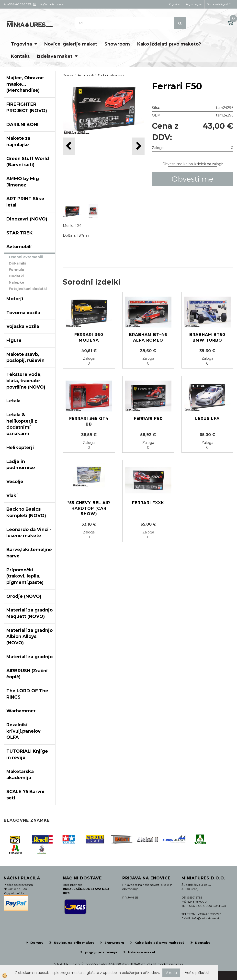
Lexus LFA (207, 419)
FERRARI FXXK (148, 503)
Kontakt (20, 56)
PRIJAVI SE (130, 897)
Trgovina (22, 44)
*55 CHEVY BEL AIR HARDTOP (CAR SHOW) (89, 508)
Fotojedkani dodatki (28, 289)
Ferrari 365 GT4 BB (89, 421)
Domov (68, 75)
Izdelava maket (55, 56)
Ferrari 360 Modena (89, 337)
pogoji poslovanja (101, 952)
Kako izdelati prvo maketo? (169, 44)
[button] (138, 146)
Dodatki (16, 276)
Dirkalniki (17, 263)
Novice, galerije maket (71, 44)
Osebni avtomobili (26, 257)
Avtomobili (86, 75)
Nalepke (17, 282)
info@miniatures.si (170, 964)
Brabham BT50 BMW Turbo (207, 337)
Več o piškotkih (198, 973)
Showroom (117, 44)
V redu (171, 973)
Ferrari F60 (148, 419)
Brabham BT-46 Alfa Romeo (148, 337)
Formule (17, 270)
